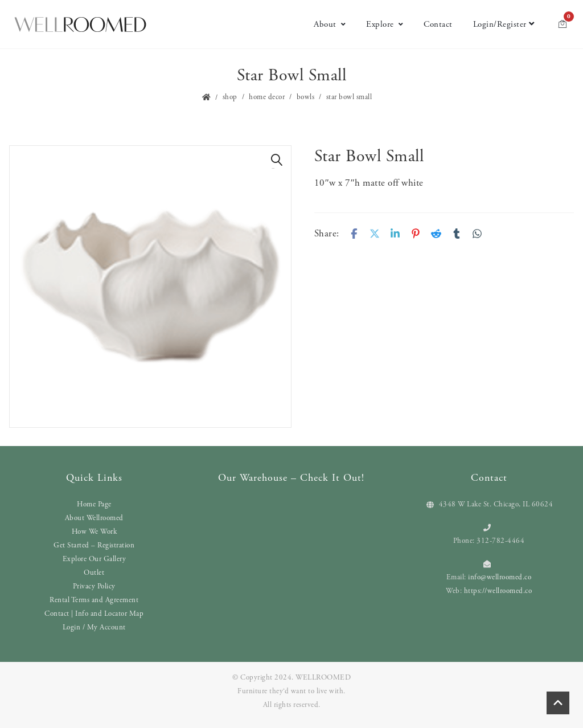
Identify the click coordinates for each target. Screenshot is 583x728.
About (330, 24)
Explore (385, 24)
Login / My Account (94, 627)
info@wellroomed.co (500, 577)
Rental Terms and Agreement (94, 600)
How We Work (95, 532)
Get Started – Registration (94, 545)
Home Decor (267, 97)
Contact (438, 24)
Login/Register (504, 24)
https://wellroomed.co (498, 591)
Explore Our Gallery (95, 559)
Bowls (306, 97)
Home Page (94, 504)
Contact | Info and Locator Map (94, 614)
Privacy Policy (94, 586)
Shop (230, 97)
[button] (277, 160)
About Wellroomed (94, 518)
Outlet (94, 573)
